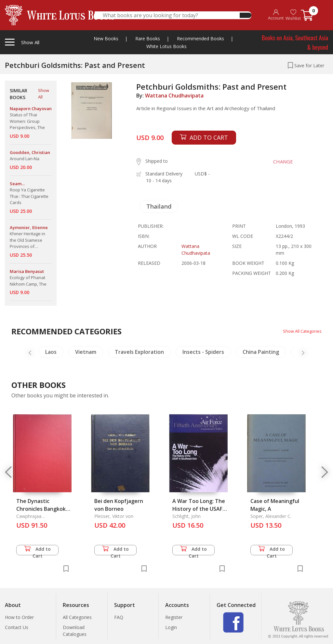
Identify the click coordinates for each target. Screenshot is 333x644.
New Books (106, 39)
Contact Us (17, 627)
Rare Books (148, 39)
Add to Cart (37, 551)
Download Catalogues (75, 631)
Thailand (159, 206)
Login (171, 627)
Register (174, 617)
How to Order (19, 617)
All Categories (77, 617)
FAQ (119, 617)
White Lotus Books (166, 46)
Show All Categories (301, 331)
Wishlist (293, 15)
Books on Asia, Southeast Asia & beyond (295, 42)
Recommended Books (200, 39)
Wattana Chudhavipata (174, 96)
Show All (44, 94)
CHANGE (280, 161)
